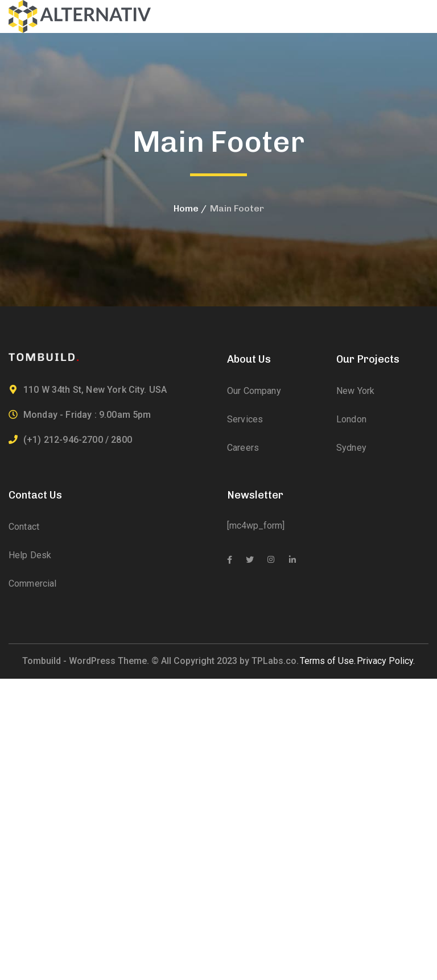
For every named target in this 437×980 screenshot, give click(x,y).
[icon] (230, 560)
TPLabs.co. (275, 661)
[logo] (80, 16)
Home (186, 208)
